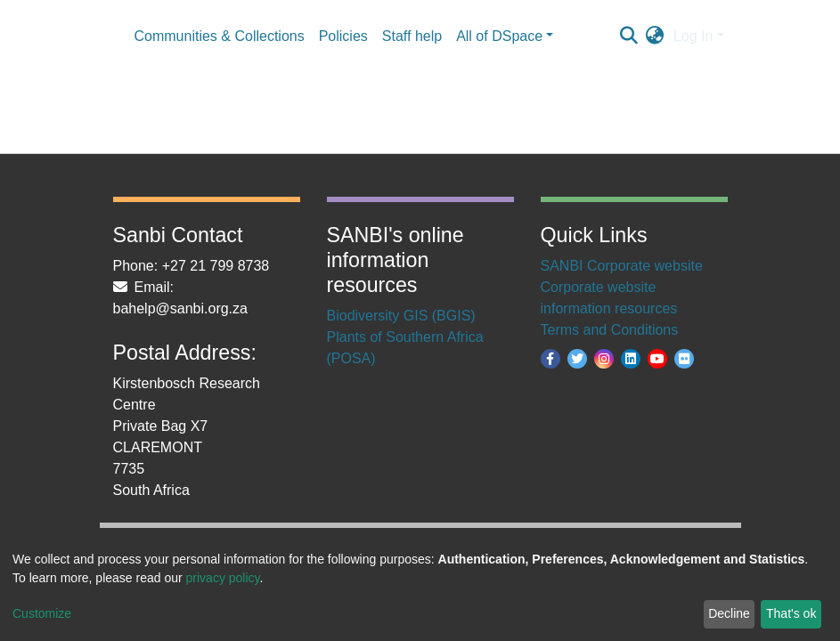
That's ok (791, 613)
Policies (343, 36)
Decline (729, 613)
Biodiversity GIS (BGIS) (401, 316)
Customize (42, 613)
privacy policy (223, 578)
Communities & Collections (220, 36)
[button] (655, 37)
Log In (693, 36)
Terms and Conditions (610, 330)
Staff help (412, 36)
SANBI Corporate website (622, 266)
